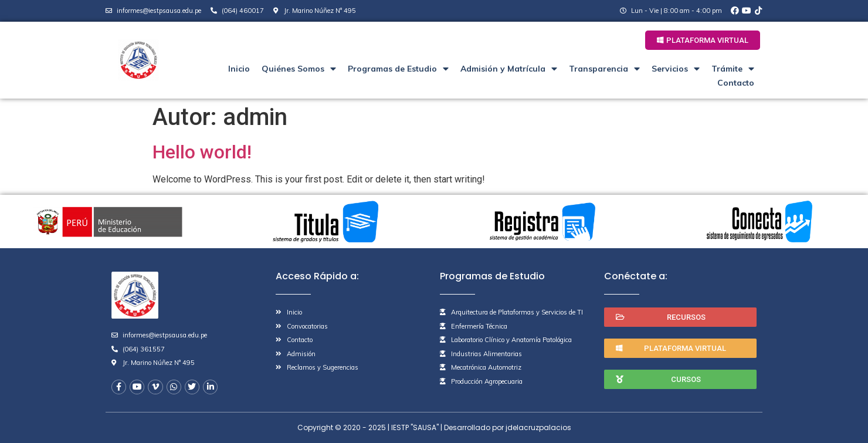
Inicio (239, 69)
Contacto (736, 83)
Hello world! (202, 152)
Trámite (733, 69)
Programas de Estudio (398, 69)
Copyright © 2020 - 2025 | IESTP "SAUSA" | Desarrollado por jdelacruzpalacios (434, 427)
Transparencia (604, 69)
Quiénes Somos (299, 69)
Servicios (676, 69)
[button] (703, 40)
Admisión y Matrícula (509, 69)
